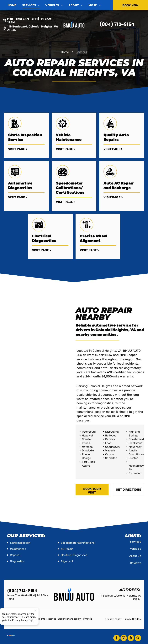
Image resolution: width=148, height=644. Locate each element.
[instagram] (124, 638)
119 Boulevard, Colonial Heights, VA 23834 (33, 28)
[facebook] (116, 638)
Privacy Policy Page (23, 624)
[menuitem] (15, 5)
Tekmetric (87, 619)
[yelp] (131, 638)
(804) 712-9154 (117, 24)
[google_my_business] (138, 638)
